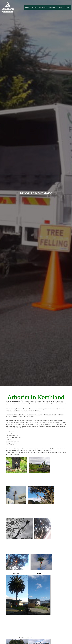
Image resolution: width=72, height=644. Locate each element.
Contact (67, 7)
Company (53, 7)
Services (35, 7)
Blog (61, 7)
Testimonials (44, 7)
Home (28, 7)
